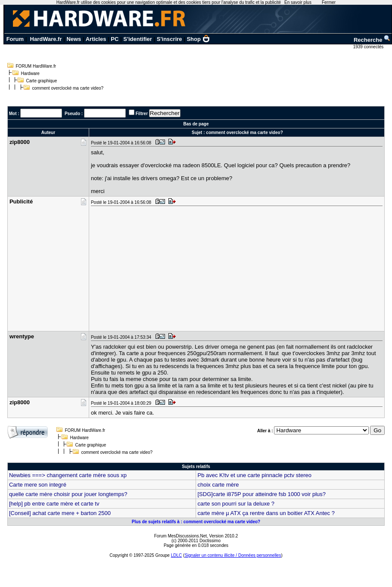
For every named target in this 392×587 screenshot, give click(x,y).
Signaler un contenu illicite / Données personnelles (233, 555)
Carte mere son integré (38, 485)
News (74, 39)
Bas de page (196, 124)
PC (115, 39)
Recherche (372, 40)
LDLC (177, 555)
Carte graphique (42, 81)
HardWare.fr (46, 39)
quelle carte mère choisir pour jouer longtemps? (68, 494)
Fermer (329, 2)
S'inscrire (170, 39)
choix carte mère (218, 485)
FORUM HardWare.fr (36, 66)
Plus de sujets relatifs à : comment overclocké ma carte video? (196, 522)
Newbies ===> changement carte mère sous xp (68, 475)
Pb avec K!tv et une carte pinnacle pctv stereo (254, 475)
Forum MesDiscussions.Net (180, 536)
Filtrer (142, 114)
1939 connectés (369, 47)
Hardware (30, 73)
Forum (15, 39)
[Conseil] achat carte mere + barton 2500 (60, 513)
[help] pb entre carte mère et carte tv (54, 504)
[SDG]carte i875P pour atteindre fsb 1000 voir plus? (261, 494)
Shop (198, 39)
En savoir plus (298, 2)
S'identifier (138, 39)
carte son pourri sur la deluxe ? (236, 504)
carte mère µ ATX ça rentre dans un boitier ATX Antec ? (266, 513)
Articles (96, 39)
